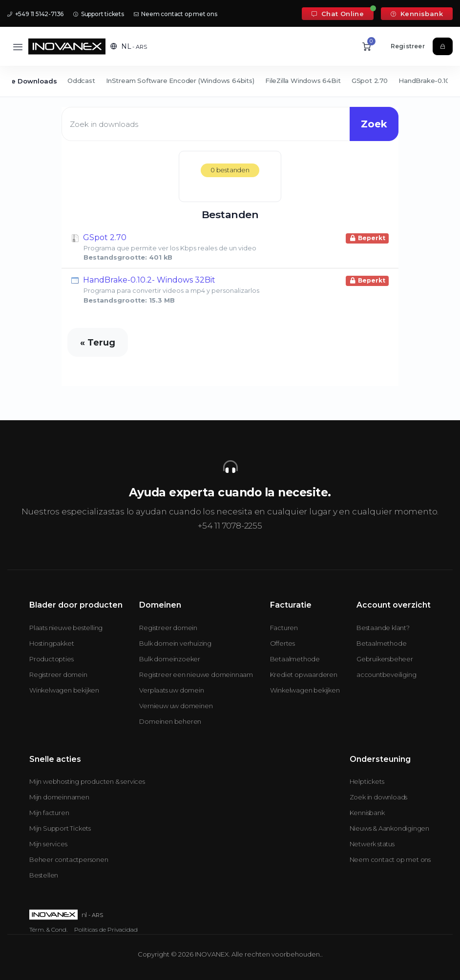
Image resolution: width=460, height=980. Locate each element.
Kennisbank (417, 14)
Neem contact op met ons (176, 14)
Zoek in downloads (379, 797)
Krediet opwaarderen (304, 674)
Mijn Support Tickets (60, 828)
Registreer (408, 46)
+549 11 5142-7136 (35, 14)
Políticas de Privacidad (106, 929)
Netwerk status (372, 844)
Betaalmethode (295, 659)
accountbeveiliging (386, 674)
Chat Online (338, 14)
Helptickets (367, 781)
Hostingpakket (52, 643)
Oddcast (81, 81)
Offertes (282, 643)
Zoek (374, 124)
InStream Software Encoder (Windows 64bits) (180, 81)
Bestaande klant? (383, 628)
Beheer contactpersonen (69, 859)
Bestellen (44, 875)
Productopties (51, 659)
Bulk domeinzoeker (170, 659)
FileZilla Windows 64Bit (303, 81)
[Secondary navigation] (230, 82)
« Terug (98, 342)
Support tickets (99, 14)
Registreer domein (58, 674)
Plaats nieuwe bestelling (66, 628)
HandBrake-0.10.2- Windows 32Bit (230, 289)
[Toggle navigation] (18, 47)
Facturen (284, 628)
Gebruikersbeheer (385, 659)
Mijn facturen (49, 813)
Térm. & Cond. (48, 929)
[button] (129, 46)
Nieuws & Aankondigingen (389, 828)
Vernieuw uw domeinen (176, 706)
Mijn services (48, 844)
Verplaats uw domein (171, 690)
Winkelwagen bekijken (64, 690)
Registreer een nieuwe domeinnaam (196, 674)
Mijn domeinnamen (59, 797)
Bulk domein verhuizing (175, 643)
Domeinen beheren (170, 721)
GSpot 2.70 (370, 81)
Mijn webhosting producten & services (87, 781)
